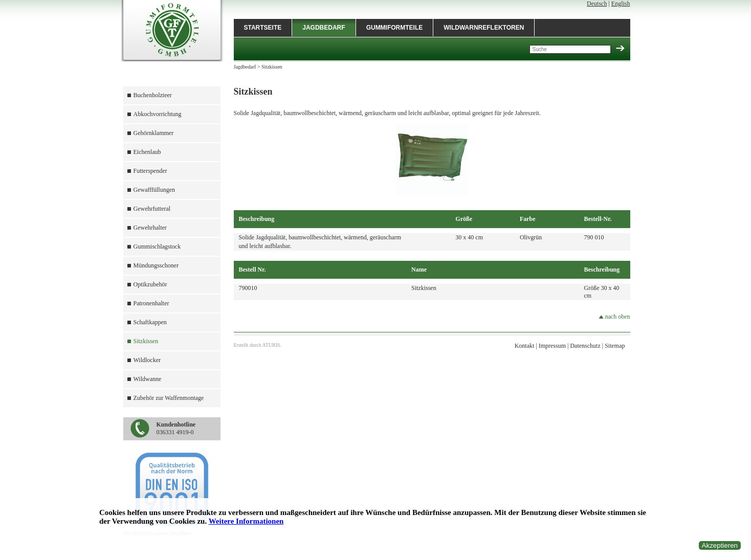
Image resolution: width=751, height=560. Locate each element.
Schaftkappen (150, 322)
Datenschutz (585, 346)
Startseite (263, 28)
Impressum (552, 346)
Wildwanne (148, 379)
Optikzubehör (150, 284)
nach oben (614, 317)
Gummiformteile (395, 28)
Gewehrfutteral (152, 209)
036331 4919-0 (176, 428)
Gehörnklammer (154, 133)
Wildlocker (147, 360)
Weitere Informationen (246, 521)
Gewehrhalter (150, 228)
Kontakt (525, 346)
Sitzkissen (146, 341)
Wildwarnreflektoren (484, 28)
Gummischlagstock (157, 247)
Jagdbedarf (324, 28)
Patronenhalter (151, 303)
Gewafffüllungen (154, 190)
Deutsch (597, 4)
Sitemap (615, 346)
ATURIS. (272, 345)
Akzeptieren (720, 545)
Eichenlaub (147, 152)
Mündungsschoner (156, 265)
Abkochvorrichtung (158, 114)
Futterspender (150, 171)
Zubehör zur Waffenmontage (169, 398)
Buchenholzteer (153, 95)
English (621, 4)
